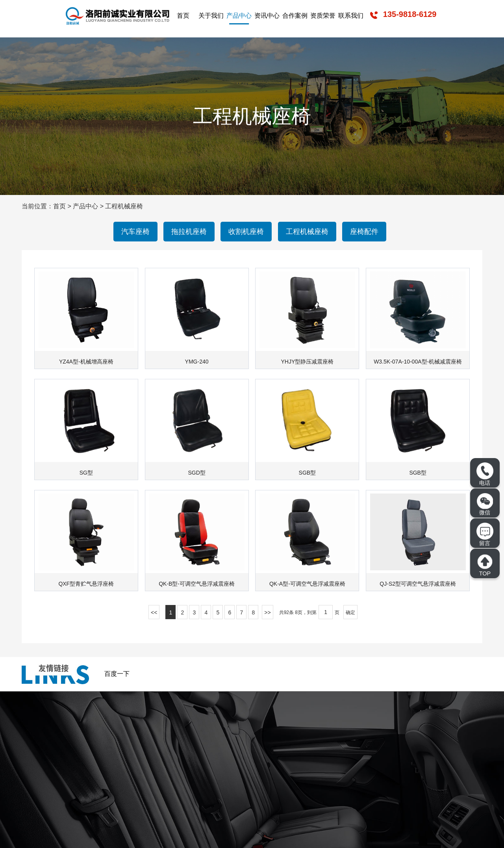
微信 (485, 505)
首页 (183, 16)
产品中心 (239, 16)
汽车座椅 (135, 232)
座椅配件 (364, 232)
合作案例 (295, 16)
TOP (485, 565)
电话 (485, 474)
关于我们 (211, 16)
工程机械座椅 (124, 206)
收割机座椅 (246, 232)
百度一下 (117, 674)
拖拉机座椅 (189, 232)
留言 (485, 534)
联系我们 (351, 16)
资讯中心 (267, 16)
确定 (350, 612)
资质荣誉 (323, 16)
